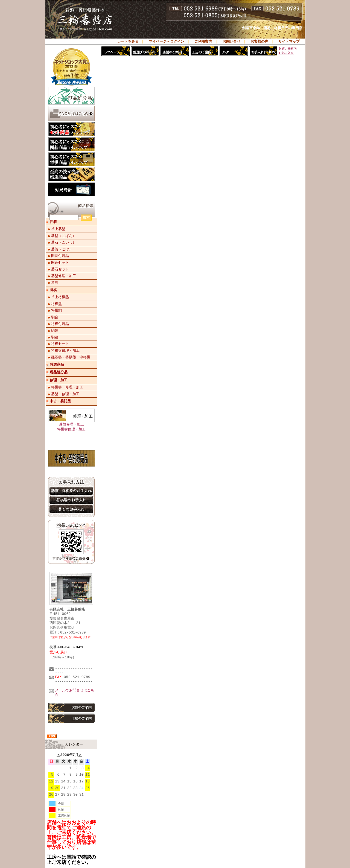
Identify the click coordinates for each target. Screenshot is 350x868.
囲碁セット (60, 263)
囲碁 (53, 222)
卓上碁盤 (58, 229)
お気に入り (286, 53)
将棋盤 (56, 304)
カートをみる (128, 42)
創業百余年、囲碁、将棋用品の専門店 (272, 28)
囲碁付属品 (60, 256)
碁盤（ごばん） (64, 236)
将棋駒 (56, 310)
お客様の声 (259, 42)
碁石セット (60, 269)
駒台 (55, 317)
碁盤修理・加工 (64, 276)
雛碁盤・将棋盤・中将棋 (71, 357)
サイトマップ (289, 42)
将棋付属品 (60, 324)
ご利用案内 (203, 42)
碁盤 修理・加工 (65, 394)
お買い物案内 (288, 49)
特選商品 (57, 365)
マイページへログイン (167, 42)
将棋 (53, 290)
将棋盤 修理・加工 (67, 387)
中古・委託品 (60, 401)
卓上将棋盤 (60, 297)
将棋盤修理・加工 (65, 351)
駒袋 (55, 331)
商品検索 (57, 212)
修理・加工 (59, 380)
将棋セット (60, 344)
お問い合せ (231, 42)
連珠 (55, 283)
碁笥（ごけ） (62, 249)
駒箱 (55, 337)
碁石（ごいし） (64, 242)
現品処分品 (59, 372)
